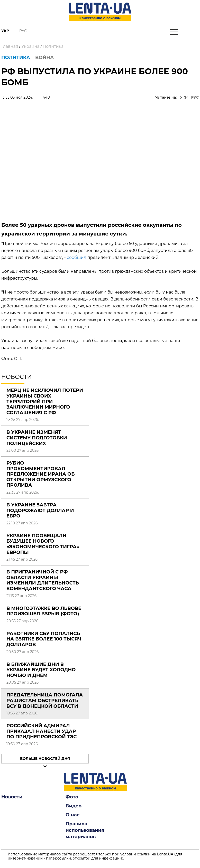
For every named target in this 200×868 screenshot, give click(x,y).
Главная (10, 46)
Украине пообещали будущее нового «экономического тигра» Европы (43, 544)
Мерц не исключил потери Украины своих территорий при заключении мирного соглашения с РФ (45, 401)
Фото (72, 797)
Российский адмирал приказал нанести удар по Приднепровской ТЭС (42, 731)
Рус (23, 31)
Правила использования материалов (85, 830)
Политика (53, 46)
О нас (72, 815)
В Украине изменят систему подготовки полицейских (37, 438)
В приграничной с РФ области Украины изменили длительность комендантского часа (43, 580)
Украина (30, 46)
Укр (5, 31)
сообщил (77, 257)
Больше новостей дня (45, 759)
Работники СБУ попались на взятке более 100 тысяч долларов (44, 639)
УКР (184, 97)
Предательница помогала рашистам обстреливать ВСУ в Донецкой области (45, 700)
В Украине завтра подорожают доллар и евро (40, 510)
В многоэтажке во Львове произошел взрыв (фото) (44, 611)
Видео (74, 806)
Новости (12, 797)
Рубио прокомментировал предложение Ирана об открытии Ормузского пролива (41, 474)
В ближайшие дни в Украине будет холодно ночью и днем (41, 670)
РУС (195, 97)
